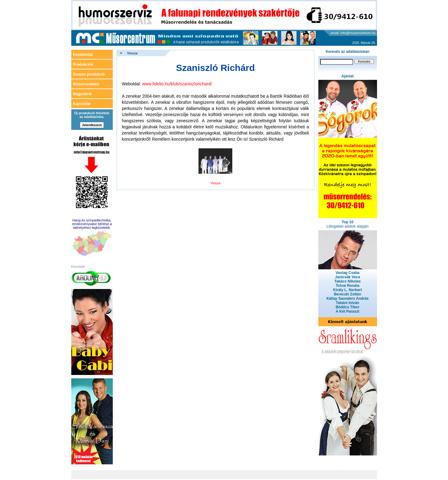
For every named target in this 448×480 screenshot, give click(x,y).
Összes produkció (89, 74)
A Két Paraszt (348, 311)
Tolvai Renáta (347, 286)
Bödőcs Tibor (347, 307)
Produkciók (83, 64)
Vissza (132, 53)
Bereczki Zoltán (348, 294)
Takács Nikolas (348, 281)
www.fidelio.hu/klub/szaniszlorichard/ (177, 84)
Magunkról (83, 94)
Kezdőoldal (83, 55)
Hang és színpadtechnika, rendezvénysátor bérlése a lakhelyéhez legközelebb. (92, 224)
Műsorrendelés (86, 84)
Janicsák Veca (347, 277)
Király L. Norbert (348, 290)
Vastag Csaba (348, 273)
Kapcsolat (82, 104)
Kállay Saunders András (348, 299)
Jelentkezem (92, 125)
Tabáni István (348, 303)
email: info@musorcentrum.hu (353, 33)
